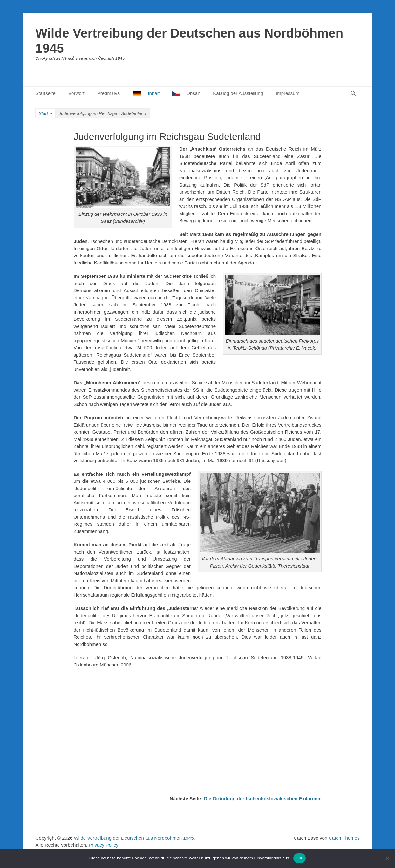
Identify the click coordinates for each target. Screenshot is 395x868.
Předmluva (109, 93)
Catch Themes (344, 838)
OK (300, 858)
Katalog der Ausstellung (238, 93)
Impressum (288, 93)
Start (45, 114)
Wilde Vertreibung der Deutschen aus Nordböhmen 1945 (134, 838)
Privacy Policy (103, 845)
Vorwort (76, 93)
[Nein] (387, 858)
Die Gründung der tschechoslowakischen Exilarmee (262, 799)
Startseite (46, 93)
